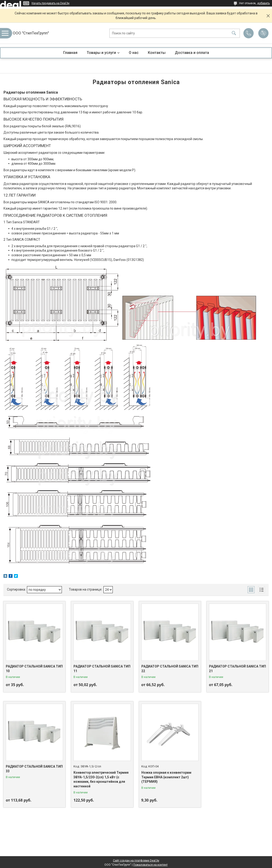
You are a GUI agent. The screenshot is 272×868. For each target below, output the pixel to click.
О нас (134, 53)
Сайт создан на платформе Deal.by (136, 861)
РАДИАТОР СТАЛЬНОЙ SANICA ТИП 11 (102, 669)
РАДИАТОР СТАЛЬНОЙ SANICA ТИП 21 (237, 669)
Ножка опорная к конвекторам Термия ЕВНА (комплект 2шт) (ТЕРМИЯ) (166, 777)
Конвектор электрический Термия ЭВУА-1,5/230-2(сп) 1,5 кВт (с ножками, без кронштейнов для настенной (101, 779)
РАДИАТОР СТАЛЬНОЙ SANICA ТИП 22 (170, 669)
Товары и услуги (101, 53)
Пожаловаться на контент (150, 865)
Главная (70, 53)
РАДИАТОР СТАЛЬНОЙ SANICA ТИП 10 (34, 669)
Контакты (157, 53)
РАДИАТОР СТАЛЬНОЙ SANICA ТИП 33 (34, 769)
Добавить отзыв (263, 33)
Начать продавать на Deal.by (51, 3)
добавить (263, 3)
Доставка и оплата (192, 53)
